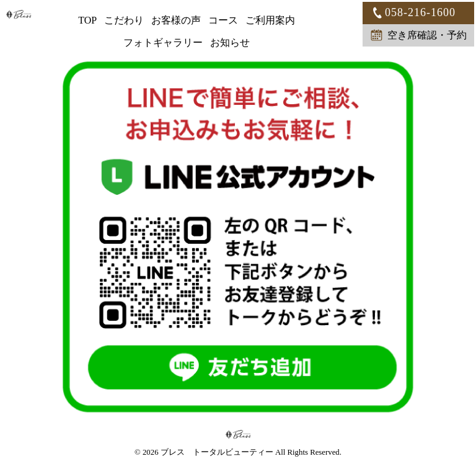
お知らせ (230, 42)
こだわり (124, 20)
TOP (87, 20)
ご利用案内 (270, 20)
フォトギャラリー (163, 42)
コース (223, 20)
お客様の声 (176, 20)
